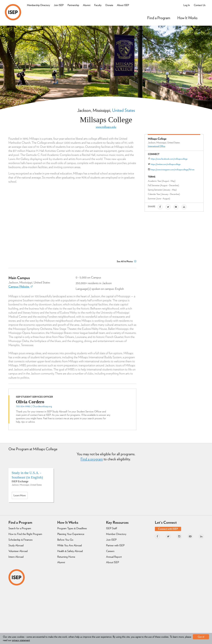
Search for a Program (20, 528)
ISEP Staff (112, 528)
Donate (109, 5)
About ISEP (123, 5)
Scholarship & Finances (21, 540)
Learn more (21, 496)
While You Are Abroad (70, 545)
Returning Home (66, 557)
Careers (110, 551)
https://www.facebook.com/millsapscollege (169, 159)
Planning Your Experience (71, 534)
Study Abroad (16, 545)
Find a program (92, 459)
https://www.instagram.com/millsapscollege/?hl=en (173, 170)
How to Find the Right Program (25, 534)
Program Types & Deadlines (72, 528)
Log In (187, 5)
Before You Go (65, 540)
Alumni (87, 5)
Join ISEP (59, 5)
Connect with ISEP (168, 529)
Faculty (98, 5)
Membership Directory (38, 5)
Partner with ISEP (115, 545)
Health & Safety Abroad (70, 551)
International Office (157, 146)
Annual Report (114, 557)
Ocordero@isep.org (42, 406)
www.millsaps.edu (106, 127)
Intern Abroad (16, 557)
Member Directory (116, 534)
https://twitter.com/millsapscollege (166, 164)
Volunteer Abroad (18, 551)
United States (123, 110)
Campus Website (21, 286)
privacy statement (21, 640)
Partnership (73, 5)
